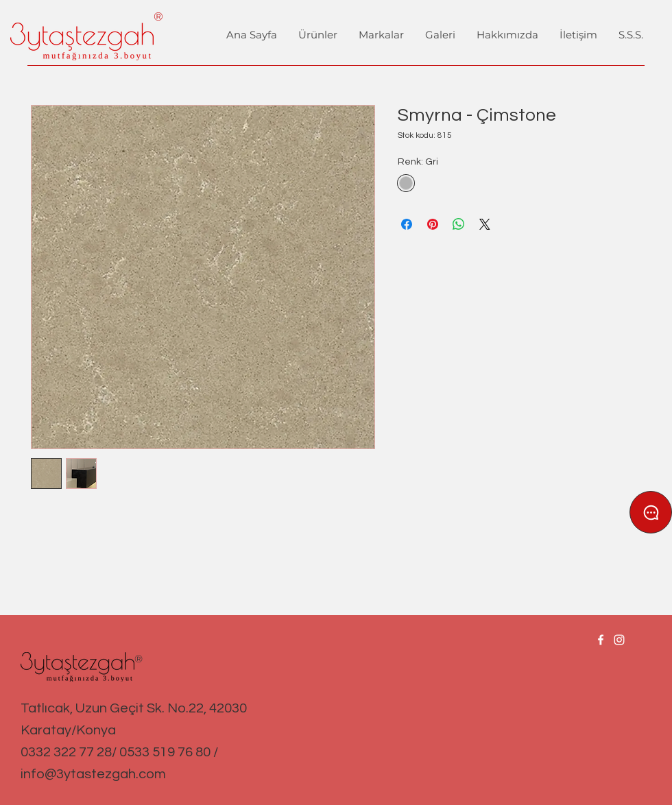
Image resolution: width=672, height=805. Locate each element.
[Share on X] (485, 224)
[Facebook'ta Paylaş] (407, 224)
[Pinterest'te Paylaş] (433, 224)
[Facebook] (601, 640)
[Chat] (651, 512)
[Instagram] (619, 640)
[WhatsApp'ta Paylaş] (459, 224)
